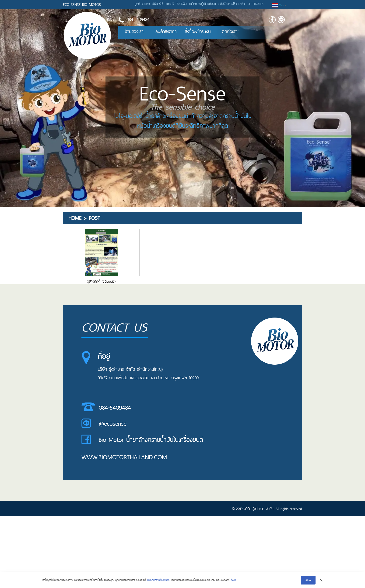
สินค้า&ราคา (166, 31)
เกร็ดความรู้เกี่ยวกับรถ (203, 4)
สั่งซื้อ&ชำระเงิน (198, 31)
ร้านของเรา (134, 31)
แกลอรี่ (170, 4)
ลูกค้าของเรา (142, 4)
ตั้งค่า (233, 580)
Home (75, 218)
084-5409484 (115, 408)
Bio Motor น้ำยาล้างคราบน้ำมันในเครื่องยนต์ (151, 440)
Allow (308, 580)
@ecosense (113, 424)
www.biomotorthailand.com (124, 457)
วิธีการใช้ (158, 4)
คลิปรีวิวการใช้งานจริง (232, 4)
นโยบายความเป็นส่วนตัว (158, 580)
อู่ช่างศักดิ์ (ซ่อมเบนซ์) (101, 281)
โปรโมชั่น (182, 4)
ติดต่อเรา (230, 31)
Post (94, 218)
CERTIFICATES (256, 4)
